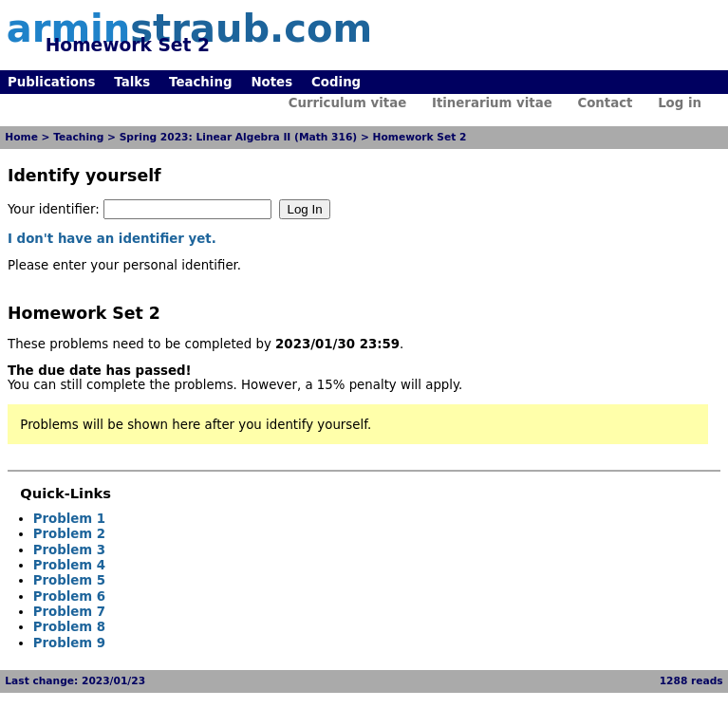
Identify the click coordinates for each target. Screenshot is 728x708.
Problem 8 (69, 627)
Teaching (200, 82)
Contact (605, 103)
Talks (132, 82)
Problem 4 (69, 565)
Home (21, 137)
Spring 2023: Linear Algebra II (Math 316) (239, 137)
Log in (680, 103)
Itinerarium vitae (492, 103)
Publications (51, 82)
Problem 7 (69, 612)
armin (189, 28)
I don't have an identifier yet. (112, 239)
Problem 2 (69, 534)
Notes (271, 82)
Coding (336, 82)
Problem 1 (69, 519)
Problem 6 (69, 596)
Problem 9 (69, 643)
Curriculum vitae (348, 103)
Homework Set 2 (420, 137)
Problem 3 (69, 550)
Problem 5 (69, 580)
